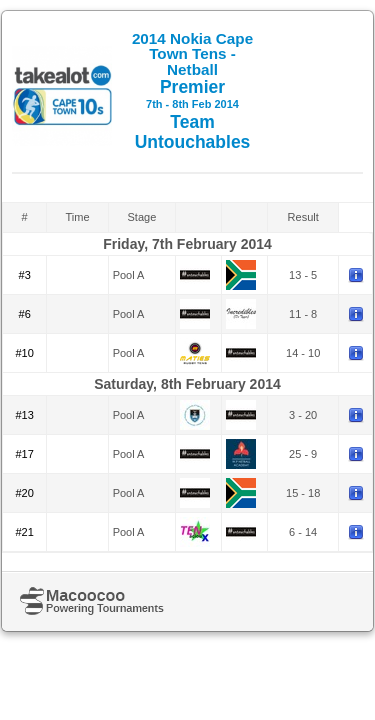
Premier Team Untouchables (192, 91)
